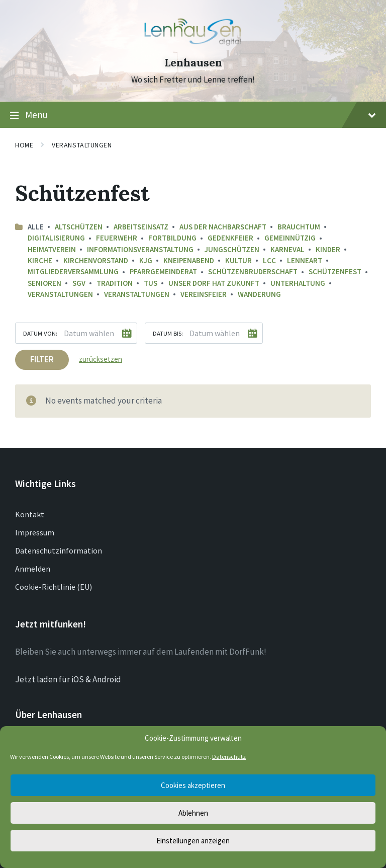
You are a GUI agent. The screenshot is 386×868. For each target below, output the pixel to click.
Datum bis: (168, 333)
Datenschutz (229, 757)
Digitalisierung (56, 238)
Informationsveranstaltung (140, 249)
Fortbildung (172, 238)
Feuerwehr (117, 238)
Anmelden (33, 569)
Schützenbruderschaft (253, 271)
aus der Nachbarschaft (223, 227)
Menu (193, 115)
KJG (146, 260)
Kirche (40, 260)
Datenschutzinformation (59, 550)
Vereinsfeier (204, 294)
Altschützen (79, 227)
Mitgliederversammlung (73, 271)
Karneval (287, 249)
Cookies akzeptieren (193, 785)
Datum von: (40, 333)
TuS (151, 283)
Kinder (328, 249)
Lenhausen (193, 63)
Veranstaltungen (82, 145)
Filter (42, 359)
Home (24, 145)
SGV (79, 283)
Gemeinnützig (290, 238)
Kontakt (30, 514)
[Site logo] (193, 45)
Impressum (35, 532)
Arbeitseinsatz (141, 227)
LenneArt (305, 260)
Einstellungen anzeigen (193, 841)
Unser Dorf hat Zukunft (214, 283)
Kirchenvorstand (96, 260)
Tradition (115, 283)
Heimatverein (52, 249)
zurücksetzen (101, 359)
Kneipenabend (189, 260)
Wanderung (259, 294)
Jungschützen (232, 249)
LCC (269, 260)
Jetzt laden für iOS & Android (68, 679)
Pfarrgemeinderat (163, 271)
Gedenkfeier (230, 238)
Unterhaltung (298, 283)
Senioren (44, 283)
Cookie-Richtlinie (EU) (54, 587)
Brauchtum (299, 227)
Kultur (238, 260)
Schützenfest (335, 271)
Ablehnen (193, 813)
